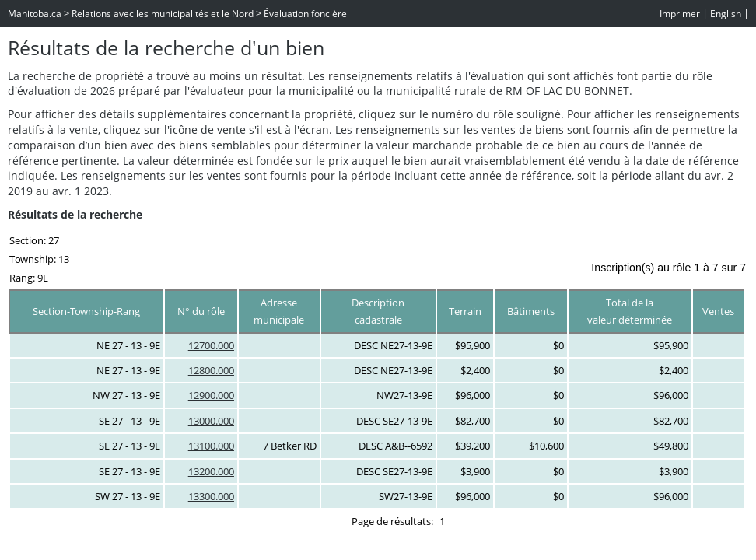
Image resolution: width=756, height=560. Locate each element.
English (726, 14)
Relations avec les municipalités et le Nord (163, 14)
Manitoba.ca (35, 14)
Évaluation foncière (305, 14)
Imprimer (680, 14)
